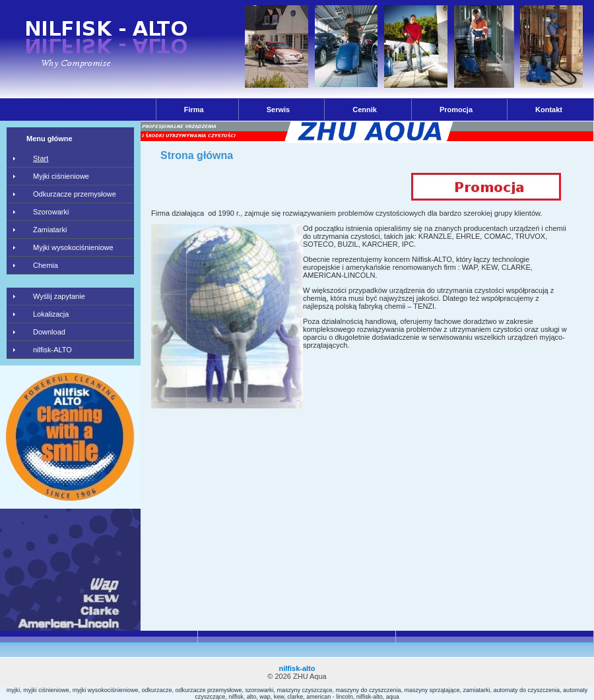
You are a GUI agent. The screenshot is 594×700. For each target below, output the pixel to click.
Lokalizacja (51, 314)
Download (49, 332)
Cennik (365, 110)
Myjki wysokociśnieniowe (73, 247)
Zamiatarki (50, 230)
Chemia (46, 265)
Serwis (278, 110)
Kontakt (549, 110)
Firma (194, 110)
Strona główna (197, 155)
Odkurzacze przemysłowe (75, 194)
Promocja (456, 110)
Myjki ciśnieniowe (61, 176)
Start (41, 158)
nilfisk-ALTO (52, 350)
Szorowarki (51, 212)
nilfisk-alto (297, 668)
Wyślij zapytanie (59, 296)
